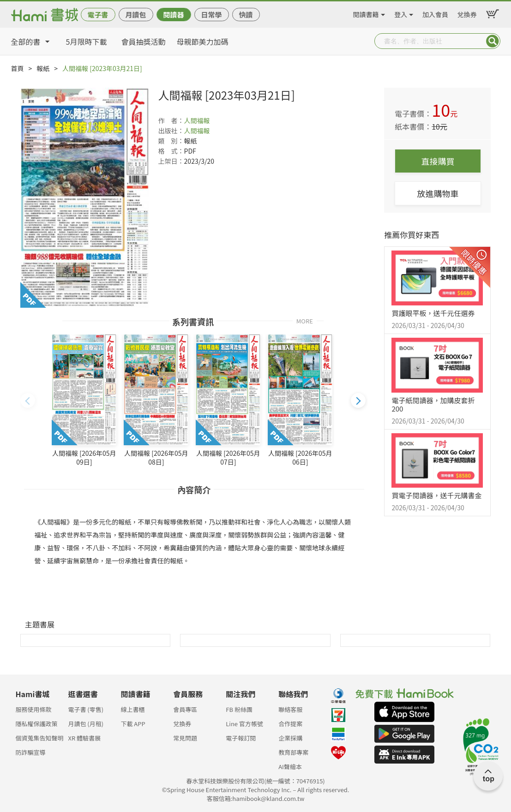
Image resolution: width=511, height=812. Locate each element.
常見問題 (185, 738)
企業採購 (290, 738)
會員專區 (185, 709)
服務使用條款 (34, 709)
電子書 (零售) (86, 709)
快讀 (246, 15)
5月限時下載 (87, 42)
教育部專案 (293, 752)
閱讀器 (173, 15)
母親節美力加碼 (203, 42)
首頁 (18, 68)
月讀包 (135, 15)
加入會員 (435, 13)
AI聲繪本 (290, 767)
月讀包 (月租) (86, 724)
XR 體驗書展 (84, 738)
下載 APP (133, 724)
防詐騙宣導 (31, 752)
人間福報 (197, 120)
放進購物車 (438, 193)
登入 (401, 13)
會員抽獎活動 (144, 42)
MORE (305, 320)
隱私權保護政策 (37, 724)
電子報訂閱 (241, 738)
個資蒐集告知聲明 (40, 738)
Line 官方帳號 (244, 724)
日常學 (211, 15)
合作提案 (290, 724)
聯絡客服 (290, 709)
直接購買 (438, 161)
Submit (493, 41)
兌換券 (467, 13)
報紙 (43, 68)
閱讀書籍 (366, 13)
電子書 (98, 15)
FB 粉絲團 (239, 709)
